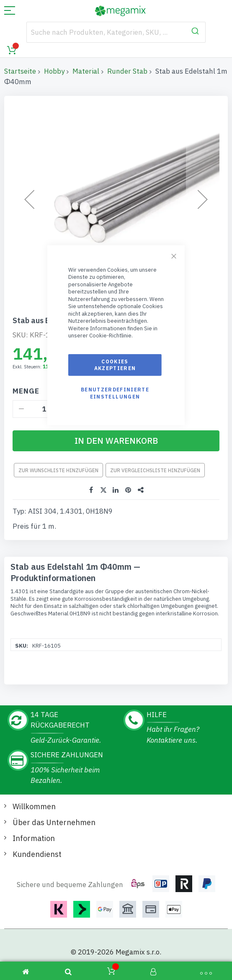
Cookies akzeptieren (115, 365)
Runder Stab (127, 71)
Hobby (54, 71)
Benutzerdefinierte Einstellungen (115, 393)
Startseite (20, 71)
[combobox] (116, 32)
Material (86, 71)
